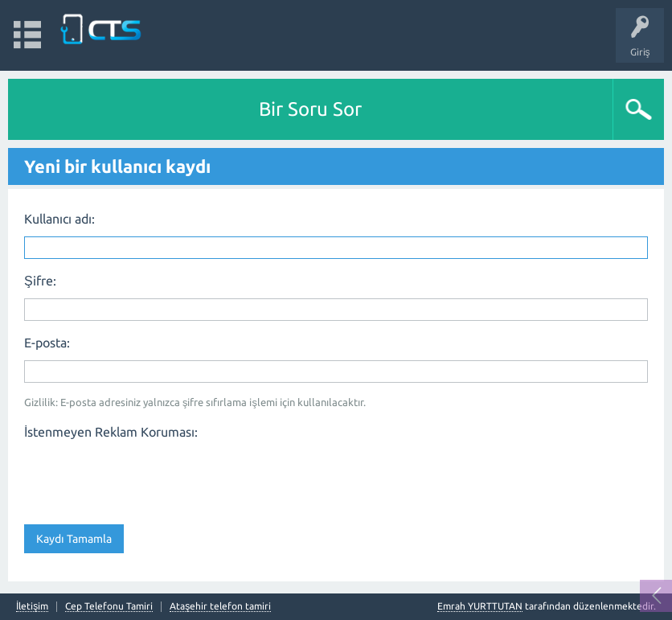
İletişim (32, 606)
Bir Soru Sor (310, 109)
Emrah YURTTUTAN (480, 606)
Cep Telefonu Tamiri (109, 606)
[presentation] (146, 477)
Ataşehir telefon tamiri (220, 606)
